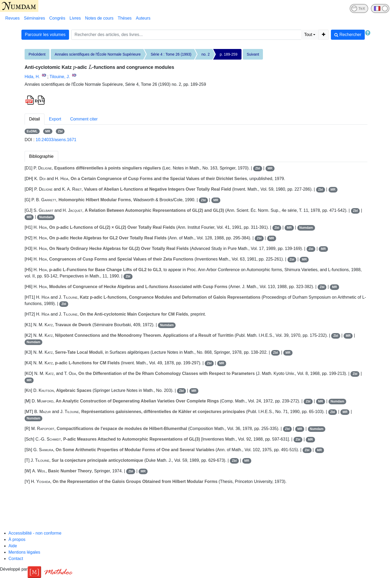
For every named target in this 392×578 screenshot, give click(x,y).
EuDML (32, 131)
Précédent (37, 54)
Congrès (57, 18)
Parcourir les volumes (45, 35)
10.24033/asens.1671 (56, 140)
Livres (75, 18)
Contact (16, 559)
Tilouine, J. (60, 77)
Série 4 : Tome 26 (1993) (171, 54)
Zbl (60, 131)
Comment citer (84, 119)
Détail (35, 119)
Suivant (253, 54)
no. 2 (206, 54)
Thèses (125, 18)
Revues (12, 18)
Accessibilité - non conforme (35, 533)
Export (55, 119)
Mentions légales (24, 552)
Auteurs (143, 18)
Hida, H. (32, 77)
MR (48, 131)
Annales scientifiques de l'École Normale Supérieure (98, 54)
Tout (308, 35)
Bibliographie (41, 156)
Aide (13, 546)
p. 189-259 (229, 54)
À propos (17, 539)
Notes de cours (99, 18)
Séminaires (34, 18)
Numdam (46, 217)
